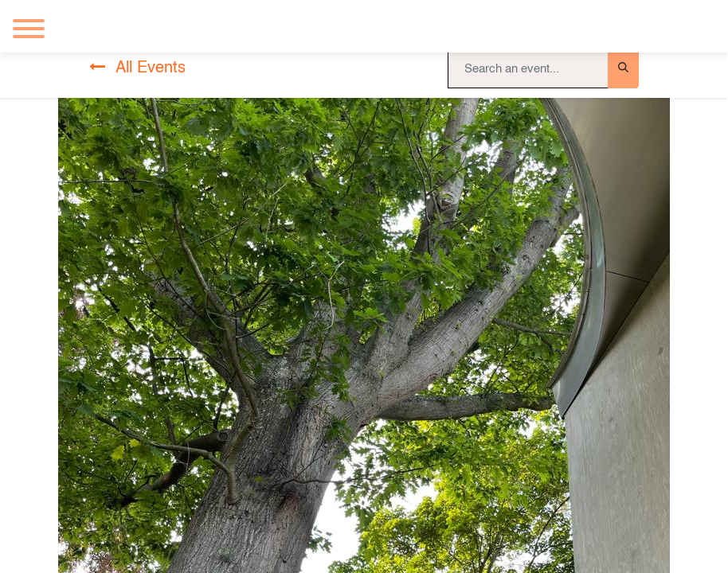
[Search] (623, 68)
